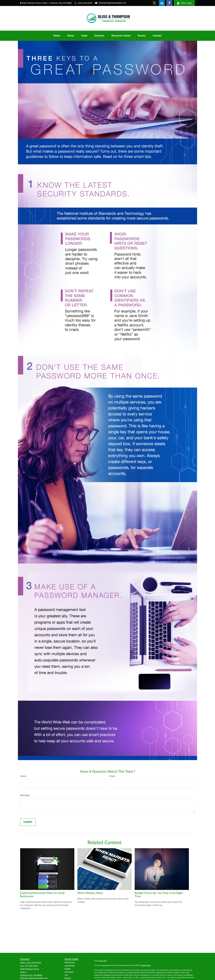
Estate (68, 969)
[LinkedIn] (162, 3)
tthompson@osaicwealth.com (111, 3)
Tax (66, 975)
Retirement (70, 963)
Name (23, 776)
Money (68, 978)
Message (25, 795)
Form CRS (103, 961)
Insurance (69, 972)
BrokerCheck (146, 965)
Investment (70, 966)
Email (112, 776)
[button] (57, 36)
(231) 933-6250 (84, 3)
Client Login (184, 3)
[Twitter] (154, 3)
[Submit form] (28, 822)
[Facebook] (169, 3)
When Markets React (90, 893)
